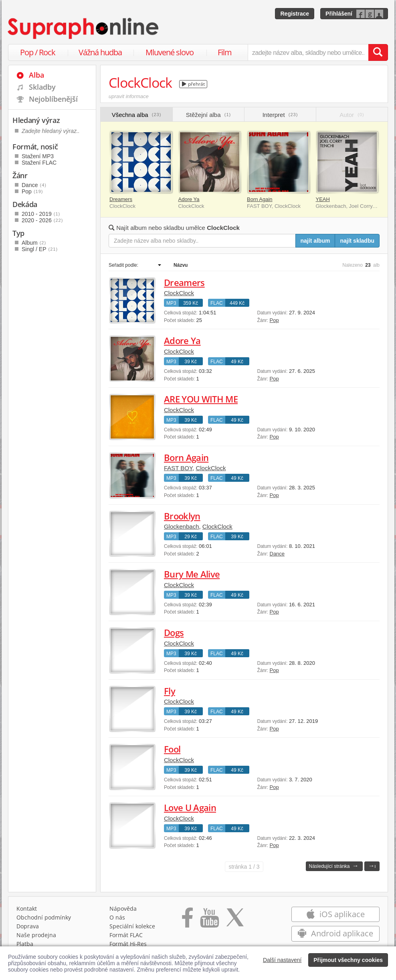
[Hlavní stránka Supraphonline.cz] (84, 28)
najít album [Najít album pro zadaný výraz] (315, 241)
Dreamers (121, 199)
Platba (25, 944)
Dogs (174, 632)
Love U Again (190, 807)
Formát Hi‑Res (128, 944)
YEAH (323, 199)
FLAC (217, 303)
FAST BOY (178, 468)
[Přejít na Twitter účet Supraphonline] (235, 920)
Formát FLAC (126, 935)
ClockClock (179, 293)
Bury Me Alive (192, 574)
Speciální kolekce (132, 926)
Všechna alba (137, 115)
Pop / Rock (38, 52)
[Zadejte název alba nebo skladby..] (202, 241)
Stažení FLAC (39, 163)
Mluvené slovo (170, 52)
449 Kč (237, 303)
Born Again (260, 199)
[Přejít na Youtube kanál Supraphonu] (209, 920)
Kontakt (27, 909)
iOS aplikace (335, 914)
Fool (172, 749)
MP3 (171, 303)
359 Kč (191, 303)
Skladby (42, 87)
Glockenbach (182, 526)
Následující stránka (333, 866)
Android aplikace (335, 933)
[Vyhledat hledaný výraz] (378, 52)
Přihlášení (339, 14)
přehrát (193, 84)
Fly (170, 691)
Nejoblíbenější (53, 99)
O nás (117, 917)
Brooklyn (182, 516)
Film (225, 52)
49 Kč (237, 362)
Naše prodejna (36, 935)
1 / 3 (244, 867)
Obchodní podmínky (44, 917)
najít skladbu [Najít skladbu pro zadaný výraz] (357, 241)
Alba (36, 75)
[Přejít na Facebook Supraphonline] (187, 920)
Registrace (295, 14)
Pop (274, 320)
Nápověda (123, 909)
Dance (277, 554)
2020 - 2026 (42, 220)
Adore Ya (189, 199)
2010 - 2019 (41, 214)
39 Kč (191, 362)
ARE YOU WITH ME (201, 399)
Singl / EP (40, 249)
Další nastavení (282, 960)
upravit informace (129, 96)
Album (34, 243)
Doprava (28, 926)
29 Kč (191, 537)
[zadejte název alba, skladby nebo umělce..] (308, 52)
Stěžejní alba (208, 115)
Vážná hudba (100, 52)
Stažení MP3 (38, 156)
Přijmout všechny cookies (348, 960)
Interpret (280, 115)
